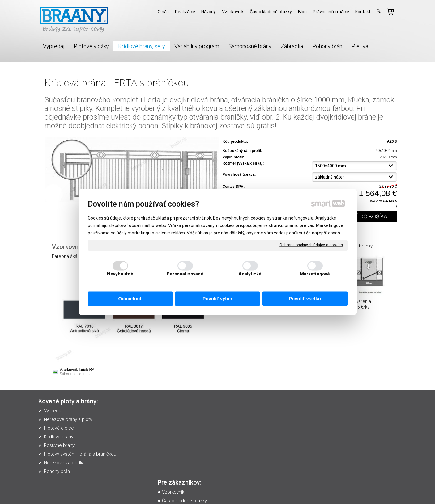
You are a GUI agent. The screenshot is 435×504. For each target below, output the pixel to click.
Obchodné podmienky (186, 437)
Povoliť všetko (305, 298)
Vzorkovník (174, 411)
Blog (168, 445)
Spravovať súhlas (331, 490)
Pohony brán (57, 471)
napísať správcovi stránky (222, 490)
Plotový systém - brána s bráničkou (80, 454)
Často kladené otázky (186, 419)
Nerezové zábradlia (64, 463)
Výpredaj (53, 411)
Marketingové (315, 274)
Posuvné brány (59, 445)
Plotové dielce (59, 428)
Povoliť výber (217, 298)
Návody (171, 428)
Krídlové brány (59, 437)
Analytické (250, 274)
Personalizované (185, 274)
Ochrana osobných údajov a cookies (311, 245)
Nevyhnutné (120, 274)
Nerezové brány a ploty (68, 419)
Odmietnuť (130, 298)
